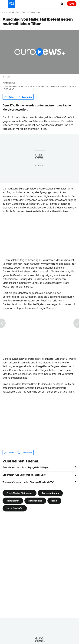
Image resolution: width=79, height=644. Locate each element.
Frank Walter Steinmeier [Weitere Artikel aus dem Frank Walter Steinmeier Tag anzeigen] (20, 493)
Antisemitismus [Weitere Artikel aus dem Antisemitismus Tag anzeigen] (50, 493)
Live (72, 4)
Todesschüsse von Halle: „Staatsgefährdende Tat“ (28, 482)
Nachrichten (13, 12)
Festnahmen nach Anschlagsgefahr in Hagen (26, 467)
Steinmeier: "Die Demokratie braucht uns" (24, 475)
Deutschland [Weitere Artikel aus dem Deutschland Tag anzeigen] (35, 501)
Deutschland (35, 12)
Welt (24, 12)
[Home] (3, 12)
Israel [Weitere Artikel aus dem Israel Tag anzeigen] (54, 501)
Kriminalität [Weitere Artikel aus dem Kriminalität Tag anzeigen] (13, 501)
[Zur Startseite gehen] (11, 4)
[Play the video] (39, 52)
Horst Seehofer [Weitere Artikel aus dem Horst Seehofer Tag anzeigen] (15, 508)
